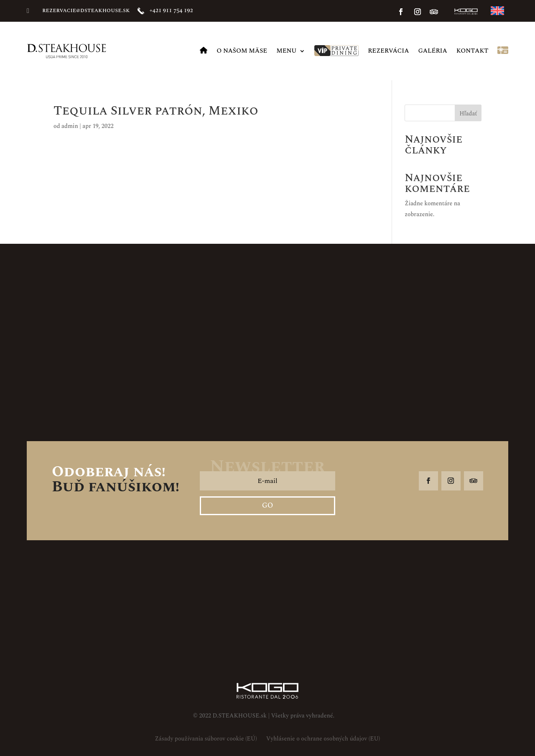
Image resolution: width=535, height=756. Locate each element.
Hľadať (468, 114)
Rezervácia (388, 51)
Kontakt (473, 51)
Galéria (433, 51)
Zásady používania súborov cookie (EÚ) (206, 739)
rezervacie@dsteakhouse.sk (86, 10)
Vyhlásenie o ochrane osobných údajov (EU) (323, 739)
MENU (286, 51)
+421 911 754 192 (171, 10)
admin (70, 126)
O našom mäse (242, 51)
